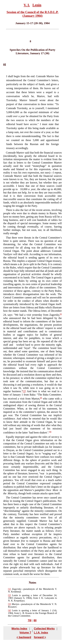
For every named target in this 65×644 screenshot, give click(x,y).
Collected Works (44, 629)
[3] (41, 398)
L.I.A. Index (41, 633)
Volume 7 (25, 633)
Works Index (19, 629)
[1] (61, 314)
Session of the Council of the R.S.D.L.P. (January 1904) (33, 14)
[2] (24, 391)
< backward (24, 637)
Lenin (37, 5)
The (8, 498)
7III (30, 620)
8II (35, 620)
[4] (50, 432)
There (9, 210)
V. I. (27, 5)
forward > (40, 637)
